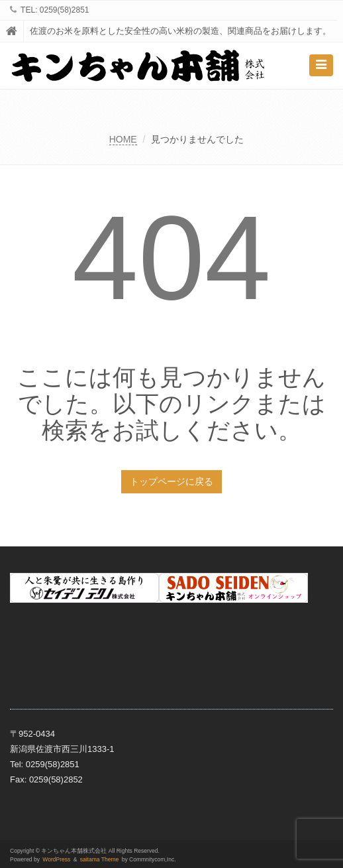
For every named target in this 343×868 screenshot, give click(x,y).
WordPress (56, 859)
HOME (123, 139)
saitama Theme (100, 859)
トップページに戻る (171, 481)
